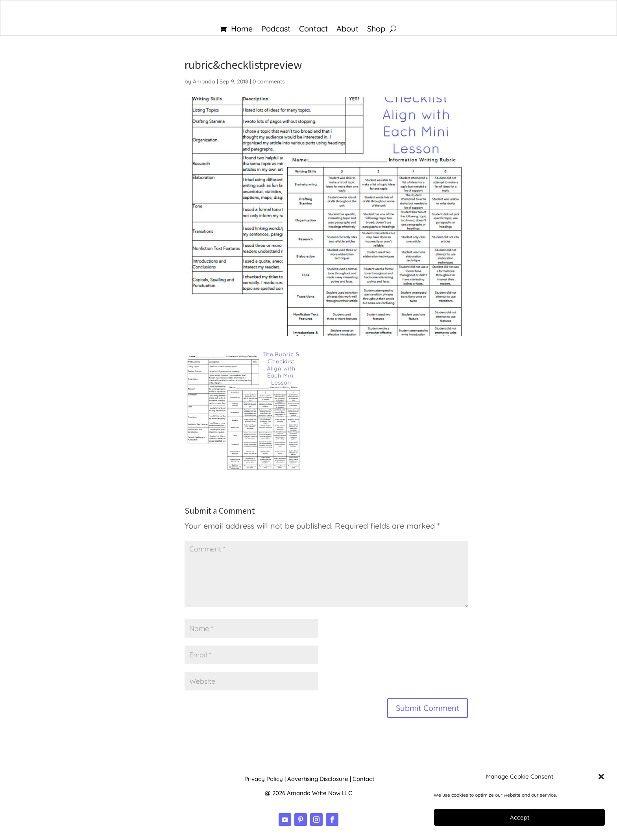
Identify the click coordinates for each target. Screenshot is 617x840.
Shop (376, 30)
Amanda (204, 81)
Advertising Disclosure (318, 779)
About (347, 30)
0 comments (269, 81)
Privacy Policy (264, 779)
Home (242, 30)
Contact (313, 30)
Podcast (276, 30)
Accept (520, 817)
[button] (601, 777)
